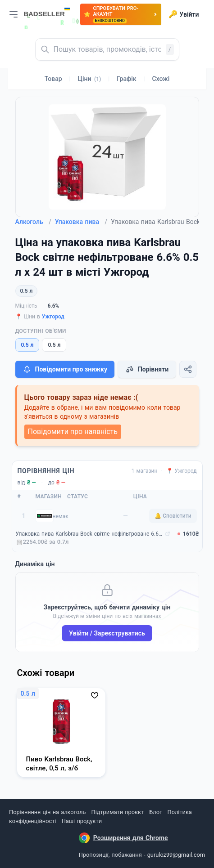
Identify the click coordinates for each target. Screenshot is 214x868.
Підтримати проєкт (118, 812)
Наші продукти (82, 821)
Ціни (90, 79)
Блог (155, 812)
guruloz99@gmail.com (176, 855)
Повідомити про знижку (65, 369)
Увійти (184, 14)
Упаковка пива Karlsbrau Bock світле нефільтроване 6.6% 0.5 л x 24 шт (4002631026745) (90, 534)
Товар (53, 79)
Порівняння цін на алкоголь (47, 812)
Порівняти (147, 369)
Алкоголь (33, 222)
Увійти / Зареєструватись (107, 633)
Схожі (161, 79)
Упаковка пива (81, 222)
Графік (126, 79)
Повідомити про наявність (73, 432)
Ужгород (53, 317)
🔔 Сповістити (173, 516)
